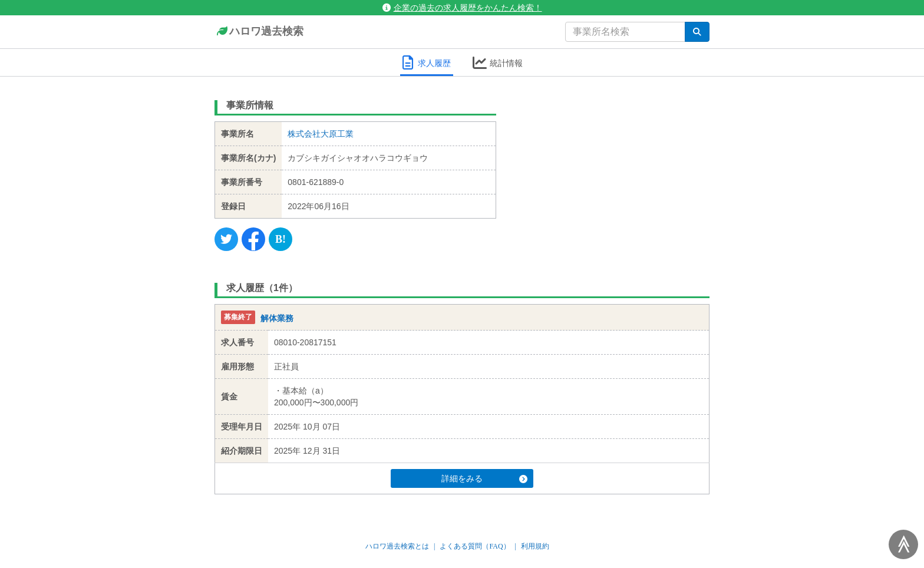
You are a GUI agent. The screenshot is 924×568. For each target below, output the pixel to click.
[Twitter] (226, 239)
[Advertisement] (612, 168)
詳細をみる (484, 478)
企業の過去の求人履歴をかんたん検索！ (462, 8)
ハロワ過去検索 (259, 32)
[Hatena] (280, 239)
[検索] (697, 32)
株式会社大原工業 (321, 134)
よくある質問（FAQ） (475, 546)
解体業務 (277, 318)
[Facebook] (253, 239)
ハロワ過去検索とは (397, 546)
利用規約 (535, 546)
